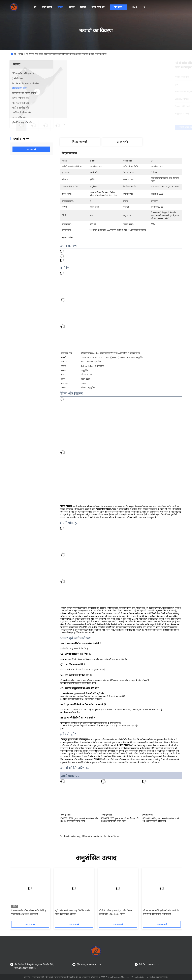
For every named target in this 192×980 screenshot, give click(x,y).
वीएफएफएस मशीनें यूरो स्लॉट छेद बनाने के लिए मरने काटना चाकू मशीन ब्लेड (161, 912)
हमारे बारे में (47, 7)
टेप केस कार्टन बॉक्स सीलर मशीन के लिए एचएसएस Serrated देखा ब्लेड (29, 912)
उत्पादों (60, 7)
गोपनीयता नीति (38, 977)
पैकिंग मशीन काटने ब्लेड (92, 836)
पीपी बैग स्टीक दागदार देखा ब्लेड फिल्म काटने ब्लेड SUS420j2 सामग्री (116, 912)
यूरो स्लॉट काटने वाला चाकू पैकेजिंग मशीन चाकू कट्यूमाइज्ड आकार (73, 912)
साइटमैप (27, 977)
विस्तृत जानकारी (80, 142)
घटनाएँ (72, 7)
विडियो (83, 7)
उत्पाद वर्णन (122, 142)
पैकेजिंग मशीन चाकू (72, 836)
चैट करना (118, 7)
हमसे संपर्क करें (98, 7)
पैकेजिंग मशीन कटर (112, 836)
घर (35, 7)
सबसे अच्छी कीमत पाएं (137, 127)
